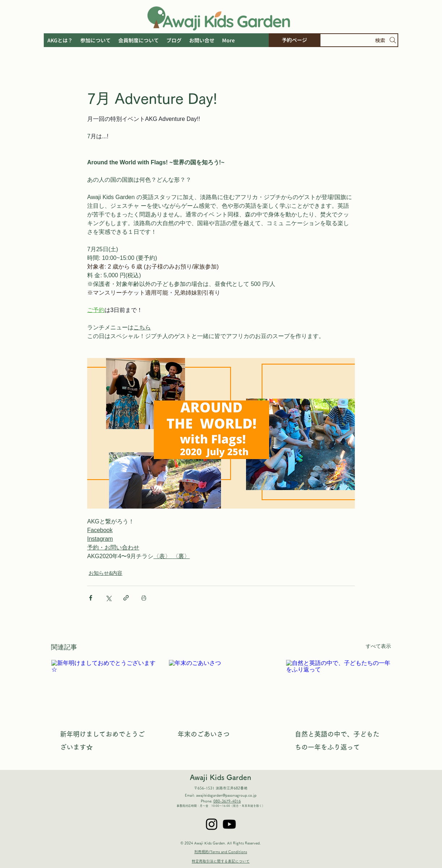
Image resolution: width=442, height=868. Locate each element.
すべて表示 (378, 646)
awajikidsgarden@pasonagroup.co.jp (226, 795)
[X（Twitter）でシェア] (108, 598)
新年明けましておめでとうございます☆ (102, 741)
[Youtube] (229, 824)
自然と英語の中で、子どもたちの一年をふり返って (337, 741)
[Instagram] (212, 824)
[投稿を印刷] (144, 598)
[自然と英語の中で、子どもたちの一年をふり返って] (338, 689)
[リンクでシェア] (126, 598)
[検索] (359, 40)
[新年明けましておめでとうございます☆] (104, 689)
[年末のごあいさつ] (221, 689)
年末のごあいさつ (204, 734)
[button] (228, 40)
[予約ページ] (294, 40)
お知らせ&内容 (105, 573)
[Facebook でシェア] (91, 598)
